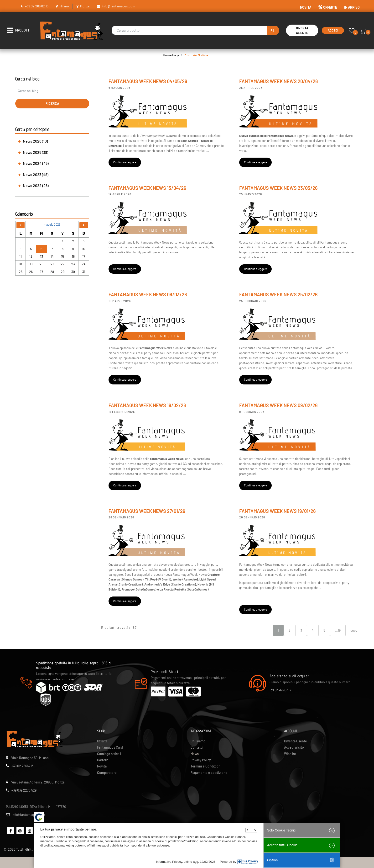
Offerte (102, 741)
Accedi (333, 30)
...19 (338, 630)
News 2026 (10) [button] (35, 141)
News (195, 754)
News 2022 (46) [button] (36, 185)
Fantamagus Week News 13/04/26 (147, 188)
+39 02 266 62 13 (37, 6)
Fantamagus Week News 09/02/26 (278, 405)
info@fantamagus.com (119, 6)
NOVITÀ (306, 7)
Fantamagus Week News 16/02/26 (147, 405)
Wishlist (290, 754)
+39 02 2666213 (22, 766)
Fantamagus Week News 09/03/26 (148, 294)
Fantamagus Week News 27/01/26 (147, 511)
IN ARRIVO (352, 7)
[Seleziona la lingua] (251, 830)
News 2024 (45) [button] (36, 163)
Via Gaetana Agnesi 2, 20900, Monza (38, 782)
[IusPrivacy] (248, 862)
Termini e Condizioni (206, 766)
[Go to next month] (84, 225)
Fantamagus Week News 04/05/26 (148, 81)
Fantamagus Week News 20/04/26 (279, 81)
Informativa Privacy (169, 862)
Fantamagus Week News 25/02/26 (278, 294)
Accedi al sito (294, 747)
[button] (273, 30)
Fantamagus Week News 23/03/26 (278, 188)
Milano (64, 6)
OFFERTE (328, 7)
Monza (85, 6)
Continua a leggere (125, 162)
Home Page (171, 55)
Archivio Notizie (196, 55)
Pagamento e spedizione (209, 773)
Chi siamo (198, 741)
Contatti (197, 747)
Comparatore (107, 773)
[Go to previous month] (21, 225)
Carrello (103, 760)
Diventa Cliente (302, 30)
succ (354, 630)
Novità (102, 766)
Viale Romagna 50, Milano (30, 758)
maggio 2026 (52, 224)
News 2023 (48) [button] (36, 174)
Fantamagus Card (110, 747)
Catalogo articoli (109, 754)
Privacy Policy (201, 760)
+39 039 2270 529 (24, 790)
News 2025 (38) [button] (36, 152)
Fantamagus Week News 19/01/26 (278, 511)
